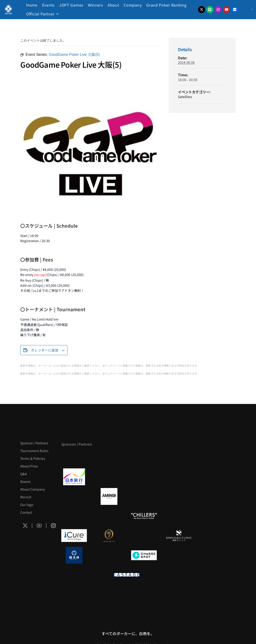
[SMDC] (179, 555)
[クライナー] (144, 496)
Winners (95, 5)
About (113, 5)
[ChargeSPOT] (144, 555)
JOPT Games (71, 5)
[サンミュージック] (144, 457)
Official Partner (40, 14)
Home (32, 5)
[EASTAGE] (126, 575)
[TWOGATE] (144, 477)
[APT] (74, 457)
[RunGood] (109, 516)
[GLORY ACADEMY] (109, 477)
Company (133, 5)
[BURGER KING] (74, 496)
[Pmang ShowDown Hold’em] (126, 594)
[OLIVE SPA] (144, 536)
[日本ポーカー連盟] (161, 575)
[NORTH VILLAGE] (109, 555)
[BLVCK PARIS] (109, 457)
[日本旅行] (74, 477)
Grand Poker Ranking (166, 5)
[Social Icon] (25, 526)
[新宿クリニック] (179, 536)
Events (48, 5)
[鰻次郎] (74, 555)
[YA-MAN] (179, 496)
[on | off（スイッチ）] (92, 575)
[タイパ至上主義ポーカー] (179, 457)
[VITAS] (109, 496)
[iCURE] (74, 536)
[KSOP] (92, 594)
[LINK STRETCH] (109, 536)
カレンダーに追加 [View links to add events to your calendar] (45, 350)
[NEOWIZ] (161, 594)
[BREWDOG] (179, 477)
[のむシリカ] (74, 516)
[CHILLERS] (144, 516)
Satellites (185, 97)
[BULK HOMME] (179, 516)
